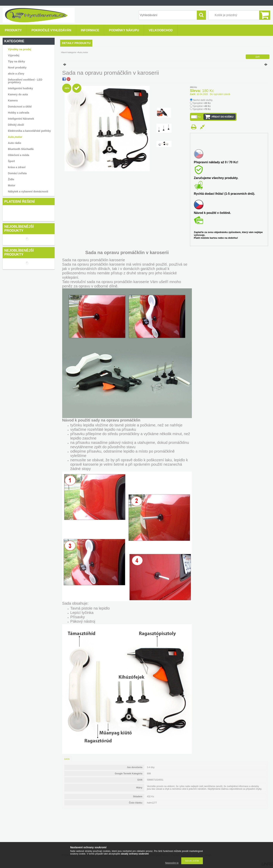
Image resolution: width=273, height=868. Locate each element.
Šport (11, 161)
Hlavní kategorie (69, 52)
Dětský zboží (16, 125)
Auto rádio (15, 143)
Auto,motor (15, 137)
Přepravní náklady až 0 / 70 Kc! (216, 162)
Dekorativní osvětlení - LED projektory (25, 81)
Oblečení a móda (19, 155)
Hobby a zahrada (19, 113)
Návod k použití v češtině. (213, 213)
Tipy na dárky (16, 61)
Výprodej (14, 55)
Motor (12, 185)
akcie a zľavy (16, 74)
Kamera (13, 100)
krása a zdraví (17, 167)
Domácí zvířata (17, 173)
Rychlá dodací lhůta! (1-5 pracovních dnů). (225, 194)
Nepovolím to (172, 863)
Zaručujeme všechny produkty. (216, 178)
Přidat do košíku (222, 117)
